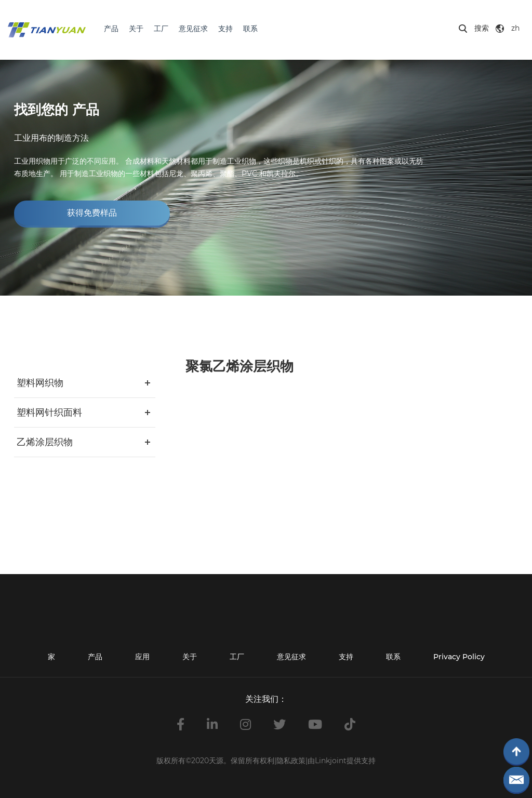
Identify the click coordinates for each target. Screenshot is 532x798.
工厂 (161, 29)
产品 (111, 29)
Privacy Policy (459, 657)
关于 (136, 29)
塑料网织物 (40, 383)
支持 (225, 29)
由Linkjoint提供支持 (342, 761)
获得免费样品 (92, 213)
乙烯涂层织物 (45, 442)
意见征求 (193, 29)
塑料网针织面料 (49, 413)
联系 (250, 29)
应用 (142, 657)
